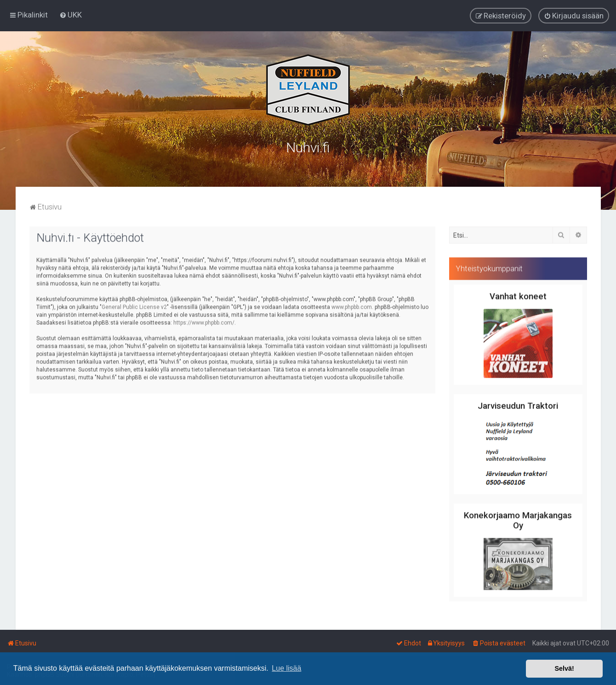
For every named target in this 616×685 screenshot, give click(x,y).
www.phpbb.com (352, 305)
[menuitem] (71, 14)
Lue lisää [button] (286, 668)
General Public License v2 (134, 305)
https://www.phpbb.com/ (204, 321)
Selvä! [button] (564, 668)
